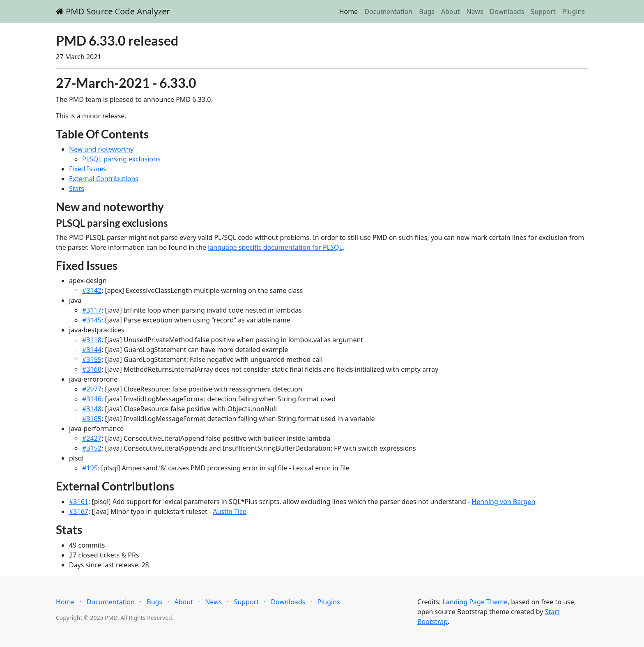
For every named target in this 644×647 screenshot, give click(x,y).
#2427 (92, 438)
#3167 (79, 511)
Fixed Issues (88, 169)
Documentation (388, 12)
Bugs (427, 12)
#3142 (92, 290)
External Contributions (104, 179)
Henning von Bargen (503, 502)
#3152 (92, 448)
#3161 (79, 502)
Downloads (507, 12)
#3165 (92, 419)
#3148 (92, 409)
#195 (90, 468)
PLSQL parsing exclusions (121, 159)
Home (349, 12)
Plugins (574, 12)
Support (543, 12)
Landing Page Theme (475, 602)
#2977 (92, 389)
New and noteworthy (101, 149)
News (475, 12)
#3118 (92, 340)
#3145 (92, 320)
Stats (77, 189)
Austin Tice (229, 511)
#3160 (92, 369)
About (450, 12)
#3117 (92, 310)
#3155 (92, 359)
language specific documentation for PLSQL (275, 247)
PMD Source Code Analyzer (113, 11)
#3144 (92, 350)
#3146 (92, 399)
